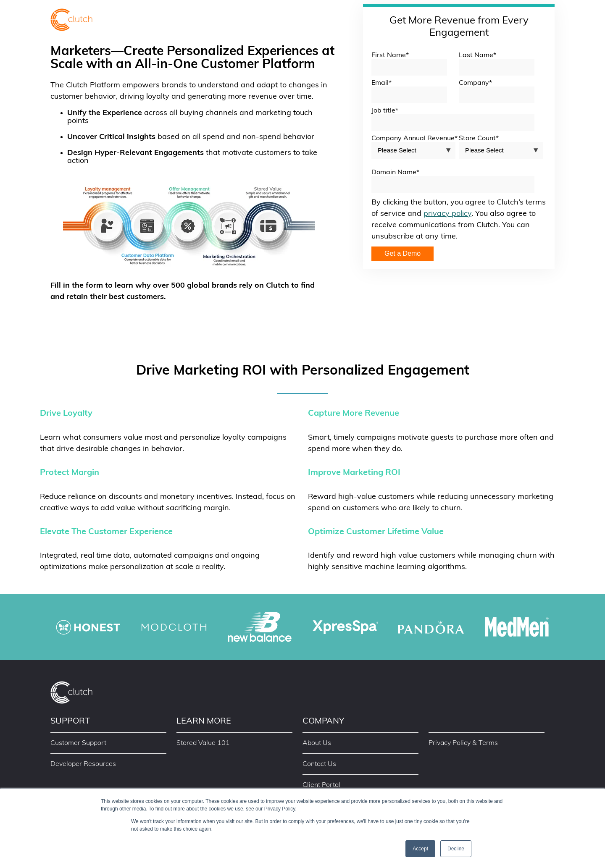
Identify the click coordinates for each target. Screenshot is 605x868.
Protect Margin (70, 473)
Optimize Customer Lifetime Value (376, 532)
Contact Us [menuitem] (319, 764)
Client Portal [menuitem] (321, 785)
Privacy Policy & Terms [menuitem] (463, 743)
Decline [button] (456, 849)
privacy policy (447, 214)
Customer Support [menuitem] (78, 743)
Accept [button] (420, 849)
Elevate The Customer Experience (106, 532)
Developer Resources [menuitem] (83, 764)
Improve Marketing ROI (354, 473)
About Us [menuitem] (317, 743)
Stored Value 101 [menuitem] (203, 743)
